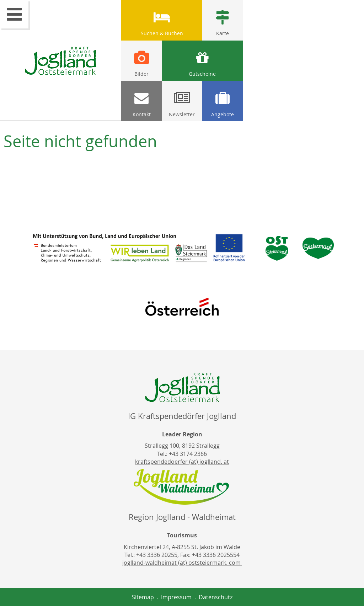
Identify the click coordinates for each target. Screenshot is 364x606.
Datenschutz (216, 597)
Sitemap (143, 597)
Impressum (176, 597)
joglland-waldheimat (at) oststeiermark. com (182, 563)
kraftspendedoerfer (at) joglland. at (182, 462)
